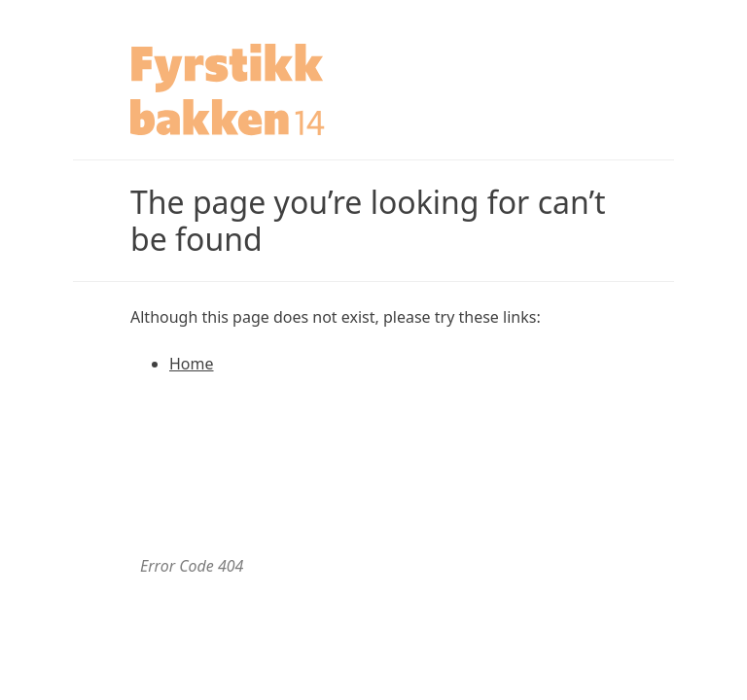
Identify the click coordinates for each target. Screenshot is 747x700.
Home (192, 364)
